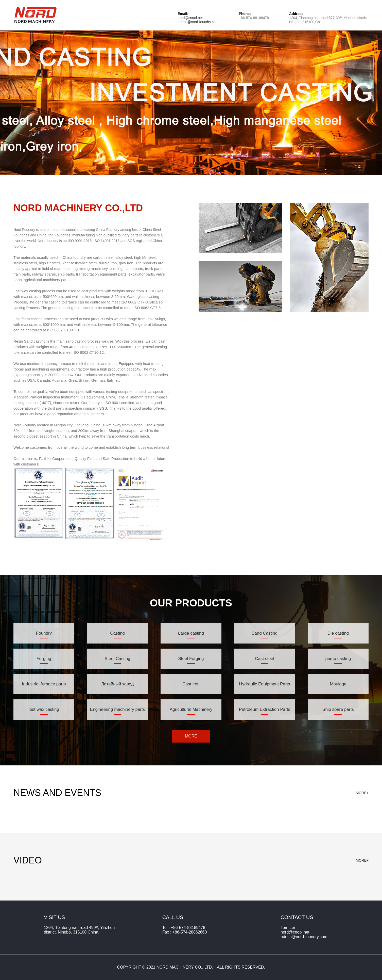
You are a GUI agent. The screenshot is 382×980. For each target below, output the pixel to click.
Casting (117, 633)
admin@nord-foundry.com (198, 22)
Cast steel (265, 659)
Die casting (338, 633)
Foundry (44, 633)
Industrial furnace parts (44, 684)
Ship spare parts (338, 709)
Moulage (338, 684)
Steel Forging (191, 659)
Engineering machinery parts (117, 709)
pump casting (338, 659)
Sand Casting (265, 633)
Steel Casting (117, 659)
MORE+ (362, 793)
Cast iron (191, 684)
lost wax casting (44, 709)
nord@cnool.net (190, 18)
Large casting (191, 633)
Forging (44, 659)
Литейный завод (117, 684)
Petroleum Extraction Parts (265, 709)
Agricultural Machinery (191, 709)
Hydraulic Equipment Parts (264, 684)
